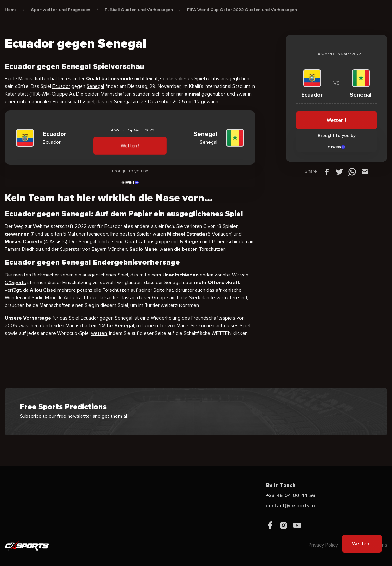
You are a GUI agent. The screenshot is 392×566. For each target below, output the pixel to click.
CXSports (15, 283)
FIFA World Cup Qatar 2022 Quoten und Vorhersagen (242, 10)
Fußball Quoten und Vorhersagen (139, 10)
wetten (99, 333)
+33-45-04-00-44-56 (291, 496)
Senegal (95, 86)
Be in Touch (281, 485)
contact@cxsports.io (291, 506)
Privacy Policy (323, 545)
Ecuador (61, 86)
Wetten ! (130, 146)
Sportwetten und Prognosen (61, 10)
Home (11, 10)
